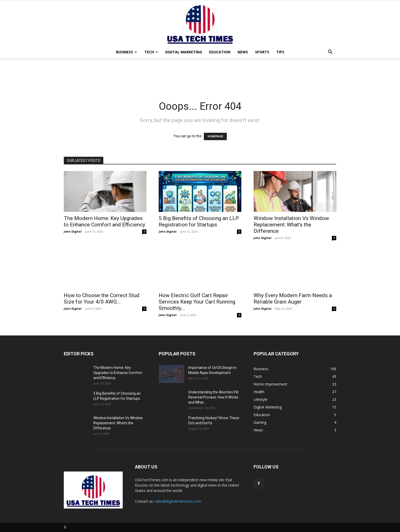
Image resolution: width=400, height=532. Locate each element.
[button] (330, 52)
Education (220, 52)
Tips (280, 52)
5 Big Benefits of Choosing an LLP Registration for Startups (199, 221)
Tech (151, 52)
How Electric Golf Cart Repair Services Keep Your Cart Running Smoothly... (197, 302)
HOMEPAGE (215, 136)
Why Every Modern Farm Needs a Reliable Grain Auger (293, 299)
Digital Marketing (184, 52)
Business (127, 52)
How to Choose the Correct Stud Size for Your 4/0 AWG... (102, 299)
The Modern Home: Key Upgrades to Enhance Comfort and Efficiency (104, 221)
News (243, 52)
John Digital (73, 231)
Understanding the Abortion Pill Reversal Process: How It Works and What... (213, 397)
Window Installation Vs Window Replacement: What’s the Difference (291, 225)
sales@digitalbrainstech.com (178, 501)
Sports (262, 52)
